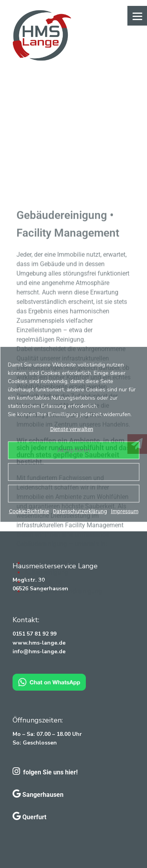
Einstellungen (73, 494)
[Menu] (137, 16)
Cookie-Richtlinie (29, 511)
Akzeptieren (74, 450)
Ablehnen (74, 472)
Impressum (125, 511)
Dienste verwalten (72, 429)
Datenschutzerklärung (80, 511)
